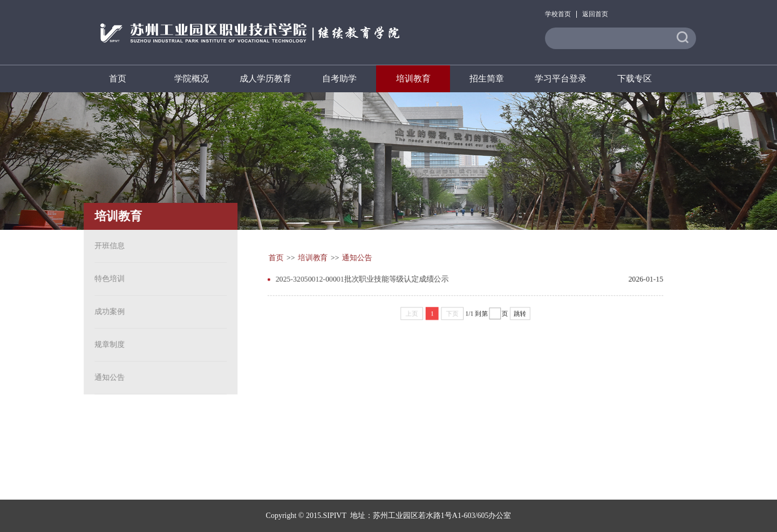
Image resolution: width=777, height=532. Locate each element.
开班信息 (107, 246)
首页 (118, 79)
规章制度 (107, 345)
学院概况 (192, 79)
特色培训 (107, 279)
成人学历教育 (265, 79)
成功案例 (107, 312)
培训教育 (413, 79)
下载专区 (635, 79)
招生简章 (487, 79)
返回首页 (595, 14)
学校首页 (558, 14)
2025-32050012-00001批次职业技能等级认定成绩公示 (361, 278)
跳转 (521, 313)
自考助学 (339, 79)
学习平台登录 (561, 79)
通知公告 (107, 377)
